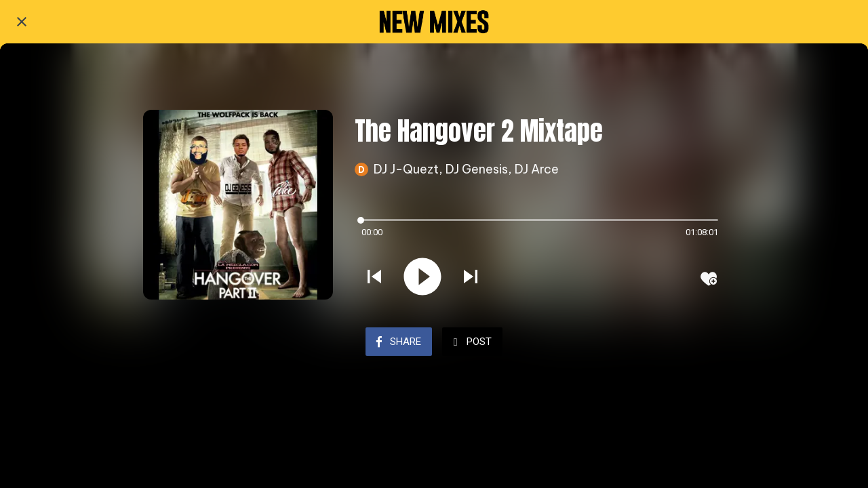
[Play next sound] (471, 278)
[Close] (22, 22)
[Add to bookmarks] (709, 279)
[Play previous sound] (374, 278)
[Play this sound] (422, 278)
